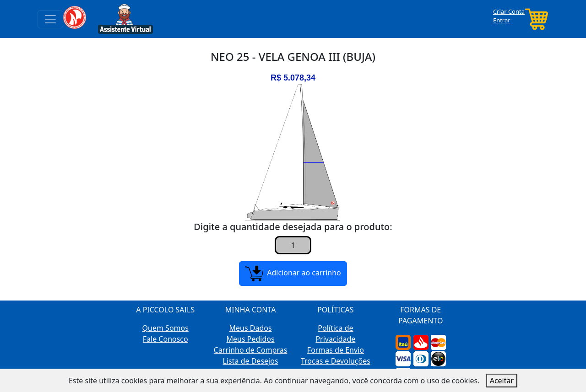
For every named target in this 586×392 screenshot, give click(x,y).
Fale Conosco (165, 339)
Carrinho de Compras (251, 350)
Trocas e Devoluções (336, 361)
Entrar (502, 20)
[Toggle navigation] (50, 19)
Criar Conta (509, 11)
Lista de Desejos (251, 361)
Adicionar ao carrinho (293, 274)
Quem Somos (165, 328)
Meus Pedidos (251, 339)
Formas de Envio (336, 350)
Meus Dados (251, 328)
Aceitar (502, 381)
